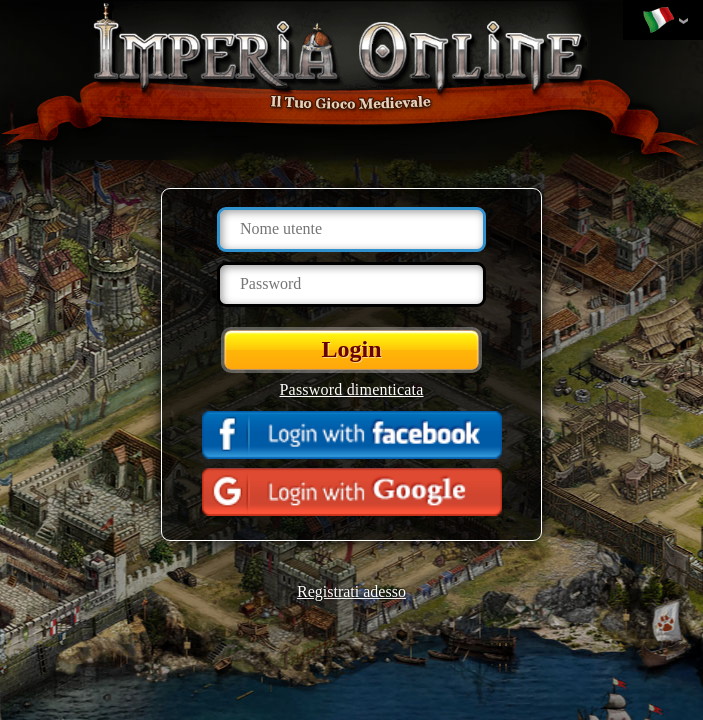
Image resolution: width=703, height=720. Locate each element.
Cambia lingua (658, 21)
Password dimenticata (352, 389)
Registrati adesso (351, 591)
